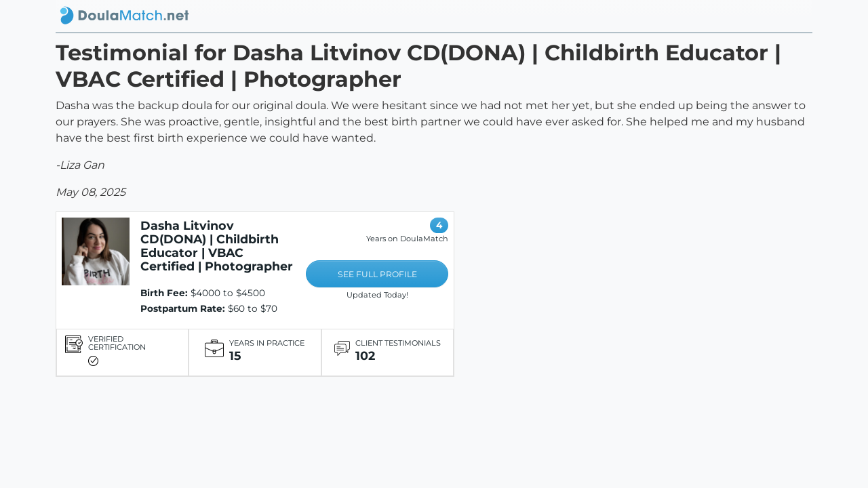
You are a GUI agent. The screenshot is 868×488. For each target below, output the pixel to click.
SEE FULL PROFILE (377, 274)
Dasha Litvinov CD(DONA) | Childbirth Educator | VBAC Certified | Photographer (217, 246)
